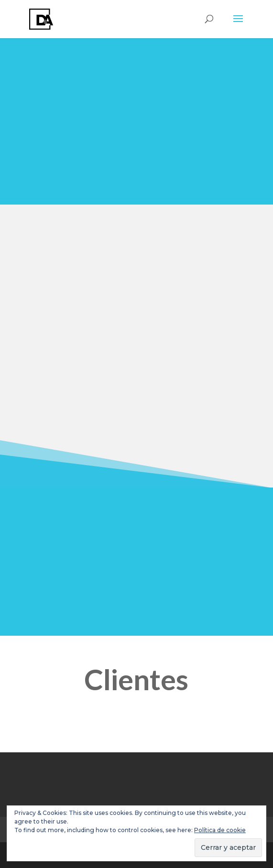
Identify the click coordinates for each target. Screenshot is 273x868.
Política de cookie (220, 830)
